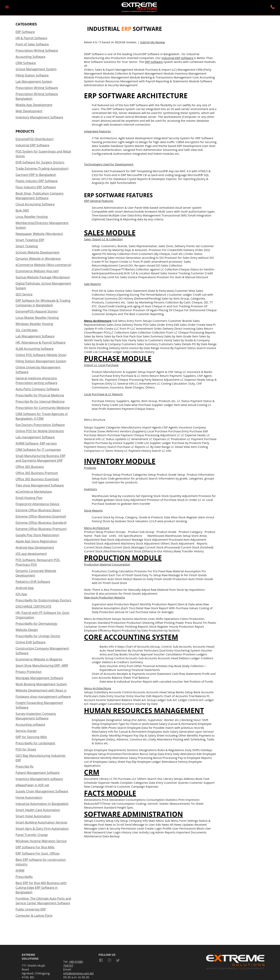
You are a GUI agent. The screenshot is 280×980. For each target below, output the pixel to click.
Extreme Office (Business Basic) (38, 510)
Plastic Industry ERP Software (37, 181)
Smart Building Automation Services (41, 822)
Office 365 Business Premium (37, 473)
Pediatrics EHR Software (33, 582)
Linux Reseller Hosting (32, 217)
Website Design (27, 630)
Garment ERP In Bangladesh (36, 175)
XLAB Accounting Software (35, 349)
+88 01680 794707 (73, 963)
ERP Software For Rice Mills (35, 847)
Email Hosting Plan (29, 498)
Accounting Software (30, 57)
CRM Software (26, 63)
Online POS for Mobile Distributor (40, 431)
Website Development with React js (41, 690)
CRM (92, 772)
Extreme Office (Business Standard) (41, 523)
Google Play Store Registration (37, 535)
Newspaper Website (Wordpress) (39, 234)
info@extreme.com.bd (78, 973)
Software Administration (133, 814)
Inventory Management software (39, 779)
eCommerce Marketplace (34, 492)
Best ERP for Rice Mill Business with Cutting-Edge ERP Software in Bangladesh (41, 888)
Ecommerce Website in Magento (39, 659)
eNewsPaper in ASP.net (32, 785)
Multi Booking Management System (41, 684)
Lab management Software (35, 437)
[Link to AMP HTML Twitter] (118, 961)
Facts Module (110, 793)
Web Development (29, 111)
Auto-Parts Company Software (37, 389)
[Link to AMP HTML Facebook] (102, 961)
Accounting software (30, 725)
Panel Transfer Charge (32, 835)
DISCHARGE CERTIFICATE (33, 606)
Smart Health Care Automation (38, 810)
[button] (7, 7)
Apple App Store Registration (36, 541)
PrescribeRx (24, 877)
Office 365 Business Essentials (37, 479)
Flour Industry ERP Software (36, 187)
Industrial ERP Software (32, 145)
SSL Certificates (27, 330)
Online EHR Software (31, 642)
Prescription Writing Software (37, 50)
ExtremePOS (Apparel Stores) (37, 311)
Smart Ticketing (27, 246)
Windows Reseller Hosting (34, 324)
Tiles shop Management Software (40, 485)
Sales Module (110, 233)
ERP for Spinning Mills (31, 737)
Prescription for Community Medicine (43, 408)
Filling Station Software (32, 75)
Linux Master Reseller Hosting (37, 318)
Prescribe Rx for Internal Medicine (40, 401)
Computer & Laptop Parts (34, 916)
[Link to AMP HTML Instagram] (109, 961)
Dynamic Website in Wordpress (38, 259)
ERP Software (25, 32)
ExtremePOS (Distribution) (35, 139)
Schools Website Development (38, 252)
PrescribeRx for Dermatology (36, 624)
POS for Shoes (26, 749)
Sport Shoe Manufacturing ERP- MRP (42, 665)
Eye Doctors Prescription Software (40, 425)
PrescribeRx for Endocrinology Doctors (43, 600)
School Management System (36, 69)
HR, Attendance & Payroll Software (41, 342)
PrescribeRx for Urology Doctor (38, 636)
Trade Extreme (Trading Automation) (42, 169)
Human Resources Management (144, 710)
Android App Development (35, 547)
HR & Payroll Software (31, 38)
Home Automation (29, 798)
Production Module (123, 558)
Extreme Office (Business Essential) (41, 516)
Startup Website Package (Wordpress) (43, 277)
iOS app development (31, 554)
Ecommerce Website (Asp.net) (37, 271)
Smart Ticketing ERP (30, 240)
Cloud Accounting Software (35, 204)
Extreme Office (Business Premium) (41, 529)
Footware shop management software (43, 697)
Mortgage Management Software (39, 678)
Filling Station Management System (41, 361)
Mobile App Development (34, 105)
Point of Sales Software (32, 44)
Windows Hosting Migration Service (41, 841)
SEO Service (24, 294)
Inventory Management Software (39, 117)
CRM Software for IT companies (38, 450)
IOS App (21, 594)
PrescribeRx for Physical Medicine (40, 395)
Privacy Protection (29, 672)
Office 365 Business (30, 467)
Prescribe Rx (24, 766)
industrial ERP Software (178, 58)
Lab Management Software (35, 336)
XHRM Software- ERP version (36, 443)
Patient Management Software (38, 773)
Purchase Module (118, 358)
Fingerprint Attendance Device (37, 504)
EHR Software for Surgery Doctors (40, 162)
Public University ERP (31, 909)
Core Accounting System (131, 637)
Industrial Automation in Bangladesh (42, 804)
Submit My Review (153, 42)
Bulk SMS (22, 210)
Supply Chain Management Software (42, 791)
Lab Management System (34, 82)
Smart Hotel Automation (33, 816)
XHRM (20, 871)
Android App (25, 588)
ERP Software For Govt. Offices (38, 853)
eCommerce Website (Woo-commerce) (43, 265)
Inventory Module (120, 461)
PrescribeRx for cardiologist (35, 743)
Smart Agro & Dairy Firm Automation (42, 829)
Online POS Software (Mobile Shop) (41, 355)
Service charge (26, 731)
